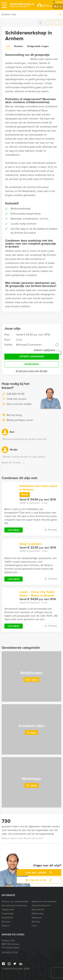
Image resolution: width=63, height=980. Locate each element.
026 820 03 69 (16, 394)
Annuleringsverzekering (14, 906)
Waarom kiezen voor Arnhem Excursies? (23, 838)
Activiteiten (7, 918)
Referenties (38, 914)
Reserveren (32, 364)
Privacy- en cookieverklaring (16, 901)
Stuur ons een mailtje (17, 404)
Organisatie (8, 914)
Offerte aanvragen (32, 357)
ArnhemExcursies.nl (22, 6)
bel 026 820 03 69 (39, 880)
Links (34, 926)
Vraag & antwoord (41, 906)
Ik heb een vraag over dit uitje (32, 371)
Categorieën (8, 910)
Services (6, 922)
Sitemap (36, 922)
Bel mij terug (12, 415)
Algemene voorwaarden (44, 901)
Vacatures (37, 918)
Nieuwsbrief (38, 910)
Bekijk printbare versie (17, 420)
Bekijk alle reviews (13, 463)
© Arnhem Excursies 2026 (16, 969)
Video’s (6, 926)
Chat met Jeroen (14, 399)
